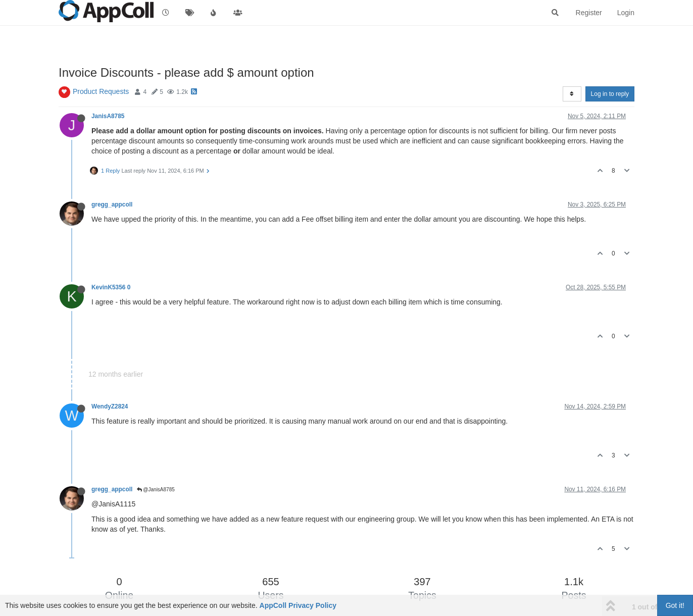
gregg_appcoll (112, 204)
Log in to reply (610, 94)
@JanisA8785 (156, 490)
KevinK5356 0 (111, 287)
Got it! (675, 605)
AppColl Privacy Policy (298, 605)
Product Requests (101, 91)
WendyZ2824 (110, 406)
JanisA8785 (108, 116)
